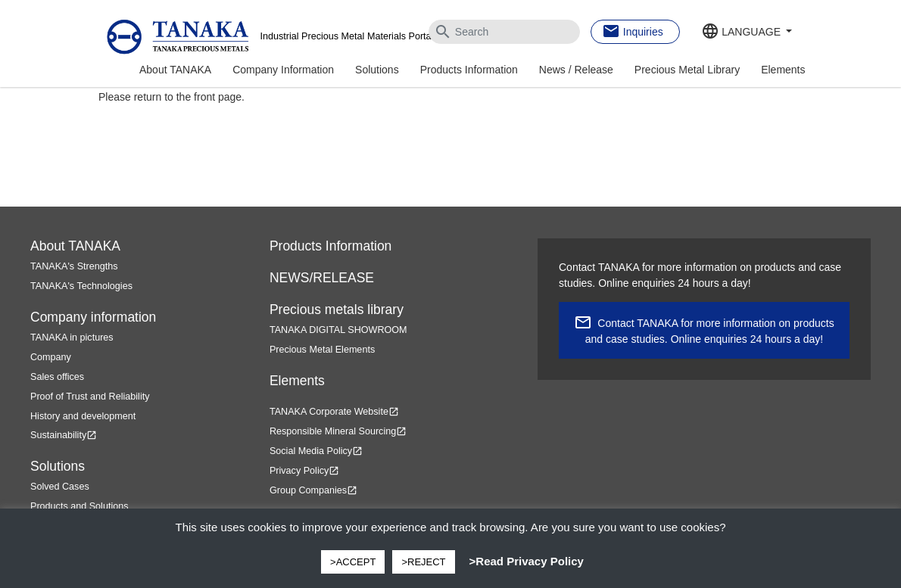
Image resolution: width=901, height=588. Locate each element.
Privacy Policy (304, 471)
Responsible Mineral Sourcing (338, 431)
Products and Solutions (79, 506)
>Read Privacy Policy (527, 561)
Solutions (377, 70)
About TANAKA (175, 70)
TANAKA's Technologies (81, 286)
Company (51, 357)
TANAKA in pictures (72, 338)
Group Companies (313, 490)
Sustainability (64, 435)
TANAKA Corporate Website (334, 412)
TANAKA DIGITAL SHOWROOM (338, 330)
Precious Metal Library (687, 70)
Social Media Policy (316, 451)
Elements (783, 70)
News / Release (576, 70)
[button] (747, 33)
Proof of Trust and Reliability (90, 397)
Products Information (469, 70)
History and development (83, 416)
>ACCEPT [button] (353, 562)
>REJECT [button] (423, 562)
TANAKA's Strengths (74, 266)
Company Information (283, 70)
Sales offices (57, 377)
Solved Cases (60, 487)
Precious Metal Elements (322, 350)
